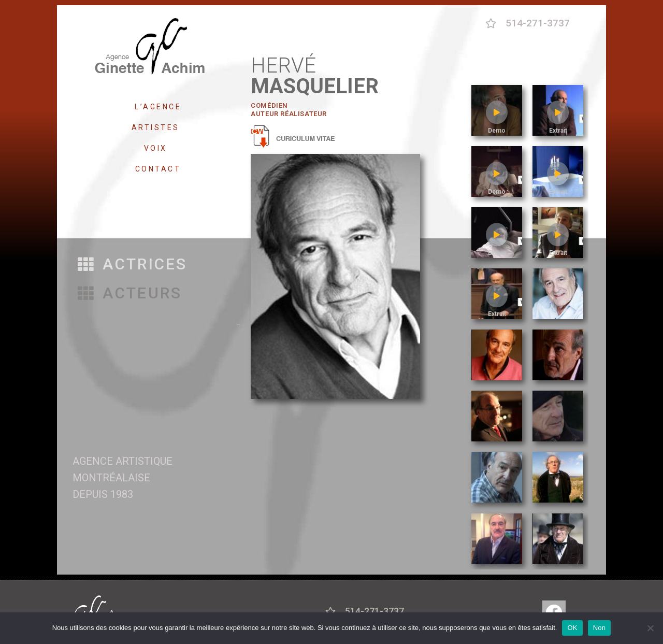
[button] (133, 264)
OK (572, 628)
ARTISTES (158, 127)
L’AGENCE (158, 107)
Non (600, 628)
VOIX (158, 148)
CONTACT (158, 169)
